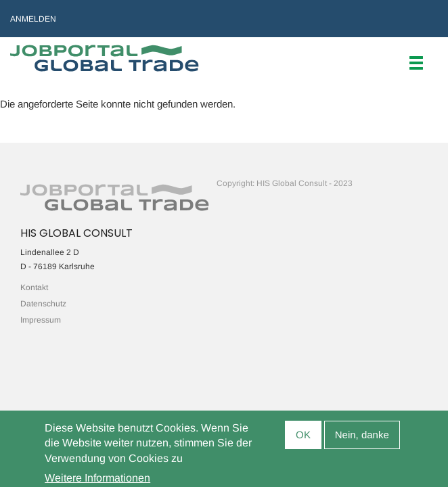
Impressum (41, 320)
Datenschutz (43, 304)
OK (303, 439)
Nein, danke (362, 439)
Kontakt (34, 287)
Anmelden (33, 19)
